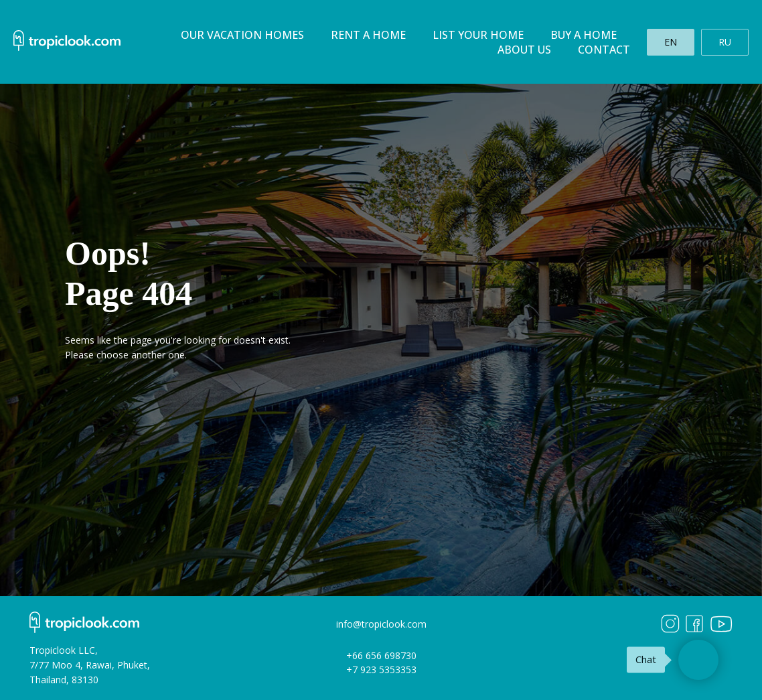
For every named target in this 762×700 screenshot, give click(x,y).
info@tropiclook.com (381, 624)
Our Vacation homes (242, 35)
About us (524, 50)
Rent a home (368, 35)
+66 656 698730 (381, 655)
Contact (604, 50)
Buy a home (584, 35)
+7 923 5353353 (381, 670)
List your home (478, 35)
